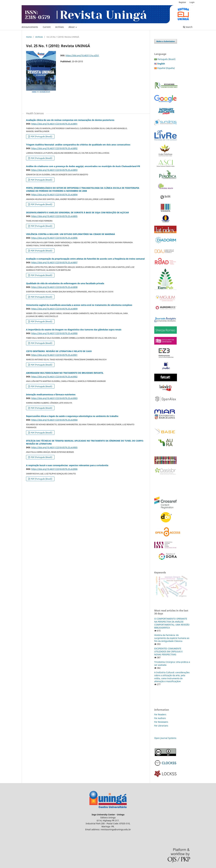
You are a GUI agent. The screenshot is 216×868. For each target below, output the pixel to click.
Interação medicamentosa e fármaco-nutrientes (51, 394)
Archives (60, 27)
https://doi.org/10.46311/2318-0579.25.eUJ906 (54, 469)
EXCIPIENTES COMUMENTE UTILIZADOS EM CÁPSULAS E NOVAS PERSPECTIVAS (168, 651)
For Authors (160, 718)
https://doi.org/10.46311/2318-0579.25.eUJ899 (54, 309)
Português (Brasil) (166, 59)
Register (182, 2)
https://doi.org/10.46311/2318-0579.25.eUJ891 (54, 124)
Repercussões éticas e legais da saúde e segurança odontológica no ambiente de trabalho (72, 416)
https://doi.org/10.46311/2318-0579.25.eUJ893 (54, 170)
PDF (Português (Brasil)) (41, 136)
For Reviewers (162, 722)
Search (188, 27)
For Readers (160, 714)
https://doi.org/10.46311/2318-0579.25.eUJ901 (54, 355)
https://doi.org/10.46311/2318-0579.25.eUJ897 (54, 262)
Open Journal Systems (165, 738)
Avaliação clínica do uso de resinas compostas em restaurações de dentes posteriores (70, 120)
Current (47, 27)
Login (192, 2)
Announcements (30, 27)
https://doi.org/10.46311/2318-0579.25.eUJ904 (54, 420)
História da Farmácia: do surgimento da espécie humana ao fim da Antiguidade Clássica (172, 638)
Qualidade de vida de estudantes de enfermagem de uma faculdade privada (65, 283)
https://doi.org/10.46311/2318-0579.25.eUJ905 (54, 447)
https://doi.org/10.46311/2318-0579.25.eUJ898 (54, 287)
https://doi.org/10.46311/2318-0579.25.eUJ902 (54, 377)
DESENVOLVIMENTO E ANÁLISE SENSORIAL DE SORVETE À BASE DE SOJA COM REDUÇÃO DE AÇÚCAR (77, 212)
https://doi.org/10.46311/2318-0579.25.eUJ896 (54, 238)
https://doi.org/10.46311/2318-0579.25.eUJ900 (54, 333)
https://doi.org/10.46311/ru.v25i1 (82, 55)
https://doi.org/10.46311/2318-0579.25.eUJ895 (54, 216)
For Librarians (161, 726)
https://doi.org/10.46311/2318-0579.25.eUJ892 (54, 148)
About (72, 27)
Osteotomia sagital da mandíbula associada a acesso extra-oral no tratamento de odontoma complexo (79, 305)
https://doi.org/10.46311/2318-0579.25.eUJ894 (54, 195)
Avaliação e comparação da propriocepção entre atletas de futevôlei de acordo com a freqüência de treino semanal (85, 259)
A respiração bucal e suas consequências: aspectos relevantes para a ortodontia (67, 465)
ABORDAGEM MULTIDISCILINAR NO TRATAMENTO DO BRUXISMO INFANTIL (65, 373)
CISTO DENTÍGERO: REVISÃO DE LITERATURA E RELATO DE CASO (59, 351)
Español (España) (166, 68)
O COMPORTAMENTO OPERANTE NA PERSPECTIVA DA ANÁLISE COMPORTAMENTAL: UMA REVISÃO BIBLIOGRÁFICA (172, 623)
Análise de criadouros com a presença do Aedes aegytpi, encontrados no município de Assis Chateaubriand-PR (83, 166)
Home (29, 37)
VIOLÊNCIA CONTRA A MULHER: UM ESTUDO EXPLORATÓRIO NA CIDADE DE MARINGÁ (71, 234)
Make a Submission (166, 41)
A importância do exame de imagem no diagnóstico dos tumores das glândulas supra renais (74, 330)
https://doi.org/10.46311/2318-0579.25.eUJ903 (54, 398)
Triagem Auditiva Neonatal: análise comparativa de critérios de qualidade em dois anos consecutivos (78, 145)
